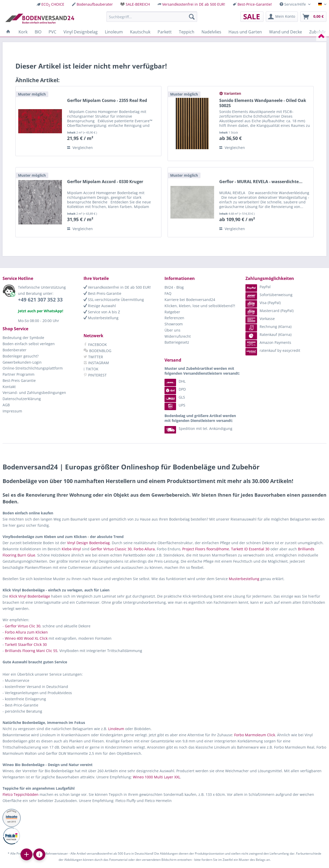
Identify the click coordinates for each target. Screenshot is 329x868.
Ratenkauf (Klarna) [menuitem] (268, 334)
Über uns (172, 330)
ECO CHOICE (53, 4)
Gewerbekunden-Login (22, 362)
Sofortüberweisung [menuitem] (269, 295)
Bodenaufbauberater (95, 4)
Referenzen (174, 318)
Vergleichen (80, 148)
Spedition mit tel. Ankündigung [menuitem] (198, 428)
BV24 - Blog (174, 287)
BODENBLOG (97, 351)
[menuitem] (51, 4)
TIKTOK (91, 369)
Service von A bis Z (102, 312)
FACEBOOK (95, 345)
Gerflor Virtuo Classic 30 (111, 549)
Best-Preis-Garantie (102, 293)
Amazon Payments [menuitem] (268, 342)
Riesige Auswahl (100, 306)
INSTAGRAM (96, 363)
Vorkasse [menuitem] (260, 319)
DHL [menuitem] (175, 381)
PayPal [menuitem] (258, 287)
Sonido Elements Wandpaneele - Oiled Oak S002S (263, 103)
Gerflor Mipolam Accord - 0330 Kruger (105, 182)
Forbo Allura (144, 549)
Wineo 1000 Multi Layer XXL (157, 777)
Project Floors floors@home (206, 549)
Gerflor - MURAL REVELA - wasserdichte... (261, 182)
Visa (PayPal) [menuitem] (263, 303)
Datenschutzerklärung (22, 399)
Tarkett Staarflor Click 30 (26, 644)
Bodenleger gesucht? (21, 356)
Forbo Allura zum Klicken (26, 632)
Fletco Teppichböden (21, 794)
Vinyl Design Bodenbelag (88, 543)
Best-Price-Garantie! (255, 4)
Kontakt (9, 387)
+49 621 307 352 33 (40, 300)
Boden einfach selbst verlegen (29, 344)
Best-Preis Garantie (19, 380)
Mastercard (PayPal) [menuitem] (269, 311)
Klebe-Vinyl (71, 549)
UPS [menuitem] (175, 405)
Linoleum (116, 729)
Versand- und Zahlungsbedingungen (34, 393)
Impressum (12, 411)
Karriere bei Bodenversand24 (190, 300)
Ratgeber (172, 312)
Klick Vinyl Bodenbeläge (30, 596)
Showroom (174, 324)
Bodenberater (15, 350)
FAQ (168, 293)
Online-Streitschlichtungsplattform (33, 368)
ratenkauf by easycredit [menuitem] (273, 350)
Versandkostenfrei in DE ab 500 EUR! (194, 4)
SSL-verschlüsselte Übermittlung (114, 300)
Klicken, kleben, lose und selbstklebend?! (200, 306)
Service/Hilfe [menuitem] (293, 4)
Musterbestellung (101, 318)
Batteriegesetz (177, 342)
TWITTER (93, 357)
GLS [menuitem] (175, 397)
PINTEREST (95, 375)
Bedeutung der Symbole (23, 338)
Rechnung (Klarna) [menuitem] (268, 327)
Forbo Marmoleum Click (255, 735)
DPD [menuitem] (175, 389)
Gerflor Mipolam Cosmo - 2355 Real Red (107, 101)
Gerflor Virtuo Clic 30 (23, 626)
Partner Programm (19, 374)
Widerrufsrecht (178, 336)
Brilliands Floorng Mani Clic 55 (31, 651)
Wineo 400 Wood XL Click (26, 638)
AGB (6, 405)
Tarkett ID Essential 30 (250, 549)
